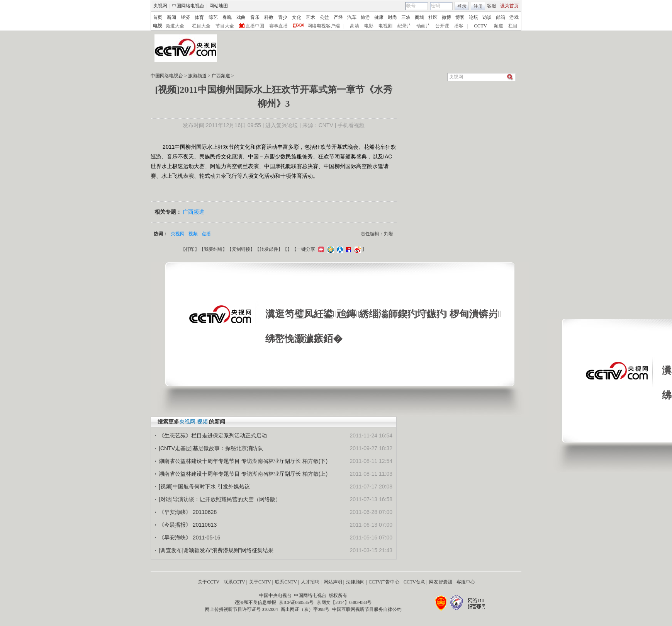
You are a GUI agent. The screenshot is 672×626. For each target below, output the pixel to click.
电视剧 (385, 26)
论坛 (473, 17)
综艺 (213, 17)
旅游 (365, 17)
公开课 (442, 26)
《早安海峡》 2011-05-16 (190, 538)
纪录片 (404, 26)
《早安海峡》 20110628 (188, 512)
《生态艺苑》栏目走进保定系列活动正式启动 (213, 435)
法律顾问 (355, 582)
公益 (324, 17)
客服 (492, 6)
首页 (158, 17)
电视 (158, 26)
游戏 (514, 17)
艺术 (311, 17)
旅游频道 (197, 76)
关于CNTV (260, 582)
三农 (406, 17)
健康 (379, 17)
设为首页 (509, 6)
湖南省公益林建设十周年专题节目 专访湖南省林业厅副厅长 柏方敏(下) (243, 461)
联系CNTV (286, 582)
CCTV (480, 26)
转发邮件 (269, 249)
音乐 (255, 17)
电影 (369, 26)
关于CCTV (209, 582)
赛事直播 (278, 26)
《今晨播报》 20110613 (188, 525)
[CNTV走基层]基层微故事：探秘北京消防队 (211, 448)
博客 (460, 17)
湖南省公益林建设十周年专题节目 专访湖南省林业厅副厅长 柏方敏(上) (243, 474)
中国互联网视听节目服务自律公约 (367, 609)
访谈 (487, 17)
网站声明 (333, 582)
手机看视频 (351, 125)
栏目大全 (201, 26)
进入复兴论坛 (282, 125)
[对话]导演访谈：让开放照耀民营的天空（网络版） (220, 499)
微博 (446, 17)
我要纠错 (213, 249)
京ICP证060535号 (296, 602)
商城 (419, 17)
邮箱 (501, 17)
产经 (338, 17)
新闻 (171, 17)
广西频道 (221, 76)
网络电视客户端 (324, 26)
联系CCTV (234, 582)
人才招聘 (310, 582)
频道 (499, 26)
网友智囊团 (441, 582)
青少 (283, 17)
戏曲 (241, 17)
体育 (199, 17)
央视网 (160, 6)
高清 (355, 26)
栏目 (513, 26)
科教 (269, 17)
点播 (206, 234)
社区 (433, 17)
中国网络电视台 (188, 6)
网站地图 (219, 6)
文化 (297, 17)
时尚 (392, 17)
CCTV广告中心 (384, 582)
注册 (478, 6)
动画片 (423, 26)
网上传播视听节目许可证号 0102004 (242, 609)
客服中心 (466, 582)
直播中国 (255, 26)
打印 (190, 249)
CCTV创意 (414, 582)
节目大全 (225, 26)
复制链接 (241, 249)
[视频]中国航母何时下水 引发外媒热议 (204, 487)
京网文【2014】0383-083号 (344, 602)
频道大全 (175, 26)
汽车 (352, 17)
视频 (193, 234)
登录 (462, 6)
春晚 (227, 17)
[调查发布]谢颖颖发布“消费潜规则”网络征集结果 (216, 550)
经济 (185, 17)
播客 (459, 26)
